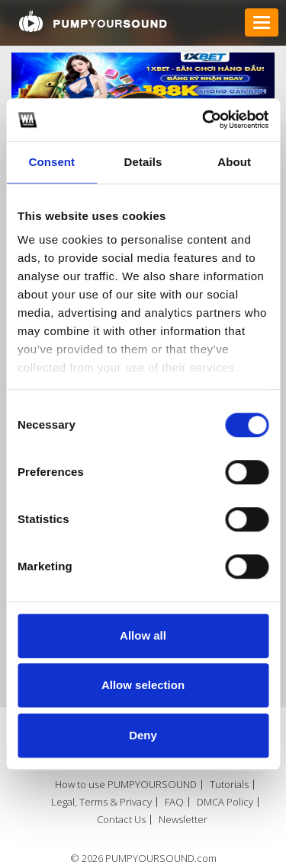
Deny (143, 735)
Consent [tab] (51, 162)
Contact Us (121, 820)
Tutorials (229, 785)
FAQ (174, 802)
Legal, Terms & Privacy (101, 802)
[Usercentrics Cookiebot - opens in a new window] (204, 120)
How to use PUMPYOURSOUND (126, 785)
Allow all (143, 635)
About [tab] (234, 162)
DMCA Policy (225, 802)
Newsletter (183, 820)
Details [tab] (143, 162)
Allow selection (143, 685)
